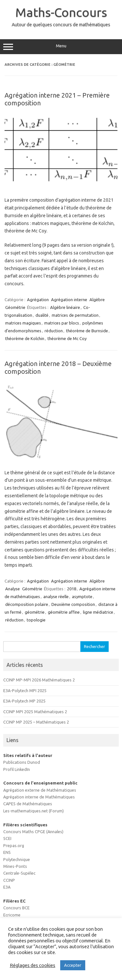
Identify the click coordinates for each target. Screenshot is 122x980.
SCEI (7, 838)
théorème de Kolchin (25, 338)
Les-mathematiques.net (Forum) (34, 811)
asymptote (82, 596)
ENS (7, 852)
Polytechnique (17, 859)
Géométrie (15, 307)
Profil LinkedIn (17, 769)
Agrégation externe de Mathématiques (40, 790)
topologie (36, 620)
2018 (72, 589)
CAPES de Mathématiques (28, 804)
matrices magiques (23, 323)
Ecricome (12, 915)
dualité (42, 315)
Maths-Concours (61, 12)
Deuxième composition (73, 604)
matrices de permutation (75, 315)
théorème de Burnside (87, 331)
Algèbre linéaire (65, 307)
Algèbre (97, 300)
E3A (7, 887)
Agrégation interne (69, 300)
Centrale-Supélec (19, 873)
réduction (54, 331)
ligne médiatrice (98, 612)
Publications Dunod (22, 762)
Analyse (13, 589)
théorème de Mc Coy (67, 338)
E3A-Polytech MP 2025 (24, 701)
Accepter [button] (73, 965)
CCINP (9, 880)
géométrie (35, 612)
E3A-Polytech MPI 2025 (25, 691)
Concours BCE (16, 908)
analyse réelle (56, 596)
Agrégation (38, 300)
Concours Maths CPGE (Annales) (33, 832)
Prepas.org (14, 845)
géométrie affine (64, 612)
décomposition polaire (27, 604)
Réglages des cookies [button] (33, 965)
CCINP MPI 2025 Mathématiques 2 (35, 712)
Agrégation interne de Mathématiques (39, 797)
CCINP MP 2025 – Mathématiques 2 (36, 722)
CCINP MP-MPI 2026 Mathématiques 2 (39, 680)
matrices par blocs (62, 323)
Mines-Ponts (15, 866)
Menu (61, 47)
